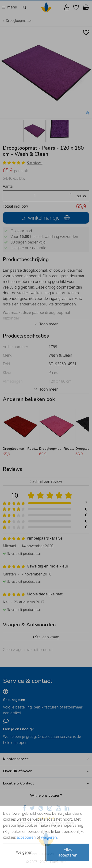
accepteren (26, 837)
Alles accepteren (68, 852)
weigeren (49, 837)
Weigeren (24, 852)
